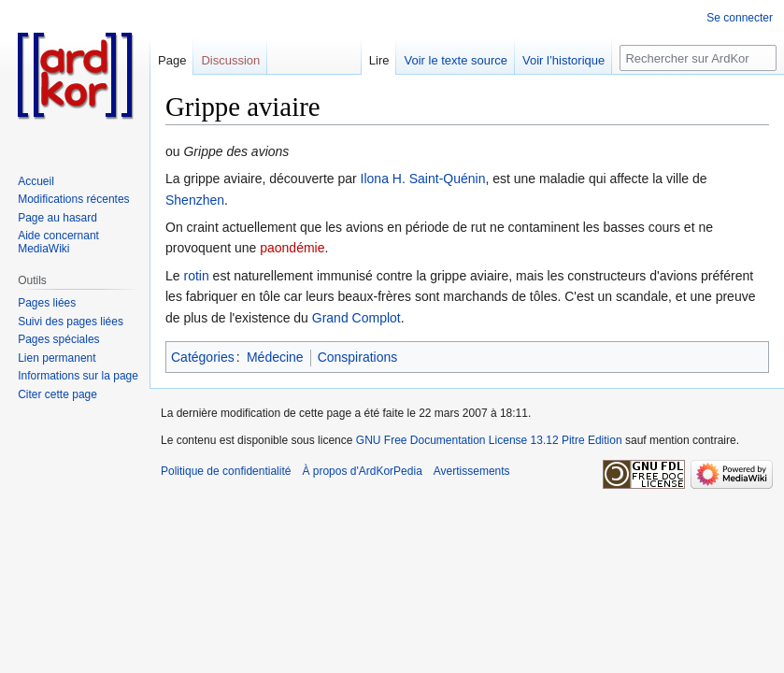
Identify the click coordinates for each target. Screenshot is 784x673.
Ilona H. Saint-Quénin (423, 179)
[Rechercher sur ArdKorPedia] (698, 58)
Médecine (275, 357)
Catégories (203, 357)
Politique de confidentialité (226, 471)
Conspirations (358, 357)
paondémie (292, 248)
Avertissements (472, 471)
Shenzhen (195, 200)
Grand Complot (356, 318)
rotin (196, 276)
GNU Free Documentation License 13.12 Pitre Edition (489, 440)
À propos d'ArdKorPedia (362, 471)
